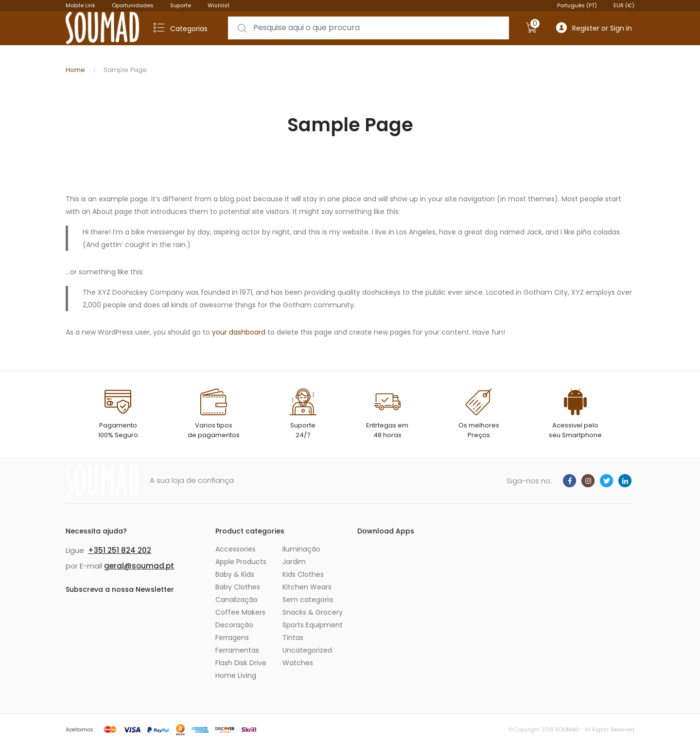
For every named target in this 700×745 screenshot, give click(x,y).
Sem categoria (308, 600)
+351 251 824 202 (120, 550)
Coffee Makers (240, 612)
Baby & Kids (235, 574)
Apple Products (241, 562)
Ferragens (232, 638)
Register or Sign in (594, 28)
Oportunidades (133, 5)
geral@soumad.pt (139, 566)
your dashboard (239, 332)
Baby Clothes (238, 587)
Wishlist (219, 5)
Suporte (181, 5)
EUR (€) (624, 5)
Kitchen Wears (307, 587)
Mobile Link (80, 5)
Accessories (236, 549)
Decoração (234, 625)
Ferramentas (237, 650)
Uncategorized (307, 650)
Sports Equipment (313, 625)
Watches (298, 663)
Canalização (236, 600)
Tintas (293, 638)
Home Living (236, 675)
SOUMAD (567, 729)
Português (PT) (577, 5)
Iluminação (301, 549)
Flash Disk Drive (241, 663)
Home (75, 70)
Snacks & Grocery (313, 612)
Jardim (294, 562)
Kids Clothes (303, 574)
